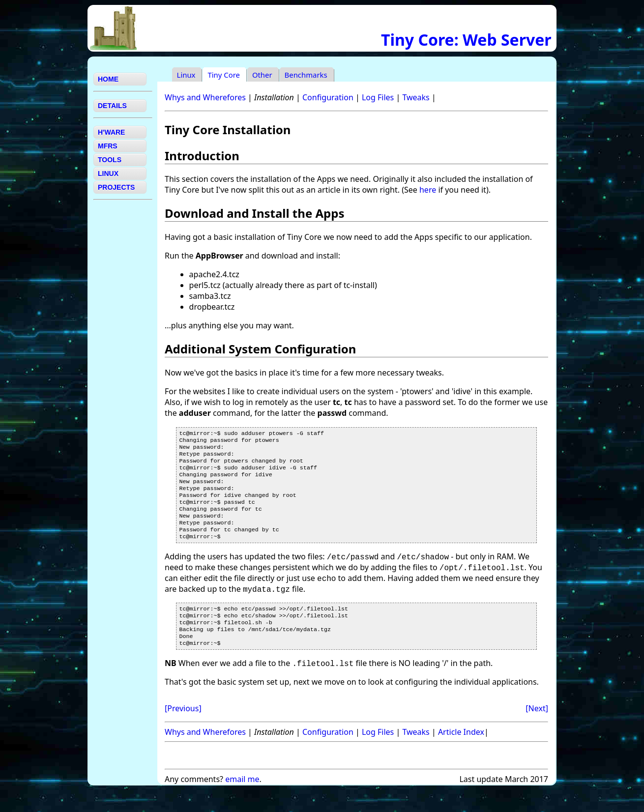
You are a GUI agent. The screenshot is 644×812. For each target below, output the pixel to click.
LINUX (108, 174)
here (428, 190)
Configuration (328, 97)
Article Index (461, 754)
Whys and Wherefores (205, 97)
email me (242, 801)
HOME (108, 79)
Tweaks (416, 97)
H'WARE (111, 132)
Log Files (378, 97)
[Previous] (183, 730)
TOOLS (110, 160)
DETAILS (112, 106)
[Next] (537, 730)
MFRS (108, 146)
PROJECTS (116, 187)
